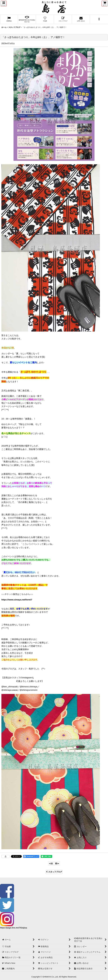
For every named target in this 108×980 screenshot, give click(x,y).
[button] (4, 4)
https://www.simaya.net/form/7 (17, 600)
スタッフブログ (54, 872)
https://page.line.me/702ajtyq (13, 928)
